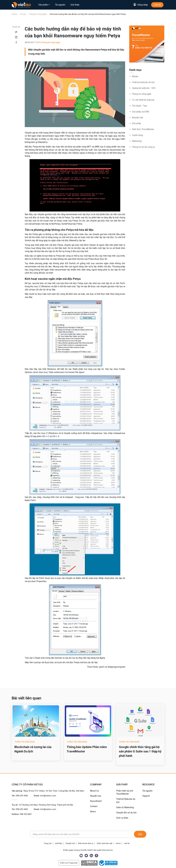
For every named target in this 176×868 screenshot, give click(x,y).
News (93, 812)
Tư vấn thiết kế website (143, 100)
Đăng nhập (143, 5)
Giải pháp (136, 123)
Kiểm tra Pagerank (69, 863)
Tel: (20, 796)
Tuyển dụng (137, 135)
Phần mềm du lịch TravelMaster (125, 792)
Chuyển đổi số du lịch (126, 813)
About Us (94, 791)
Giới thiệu (75, 5)
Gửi (140, 834)
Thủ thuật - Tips (140, 106)
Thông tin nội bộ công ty (143, 147)
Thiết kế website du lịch (143, 82)
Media (135, 76)
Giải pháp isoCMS (141, 112)
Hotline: (22, 814)
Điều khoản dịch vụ (86, 843)
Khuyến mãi (137, 118)
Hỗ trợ (118, 843)
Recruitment (96, 801)
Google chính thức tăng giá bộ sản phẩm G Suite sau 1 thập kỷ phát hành (140, 751)
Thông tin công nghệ (142, 94)
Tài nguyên (60, 5)
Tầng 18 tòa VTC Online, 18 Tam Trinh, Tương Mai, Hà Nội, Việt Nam (54, 791)
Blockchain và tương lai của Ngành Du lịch (33, 749)
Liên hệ (157, 5)
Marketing (137, 141)
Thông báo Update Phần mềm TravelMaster (87, 749)
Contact (94, 806)
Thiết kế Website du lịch (126, 801)
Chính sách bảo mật (105, 843)
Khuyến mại (96, 796)
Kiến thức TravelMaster (143, 129)
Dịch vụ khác (122, 818)
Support (146, 796)
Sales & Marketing (125, 807)
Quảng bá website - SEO (144, 88)
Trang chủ (48, 843)
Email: (45, 796)
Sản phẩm (43, 5)
